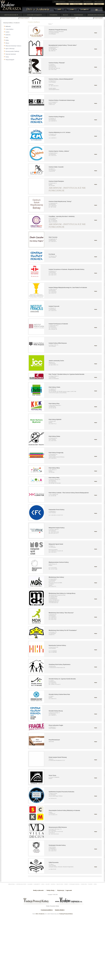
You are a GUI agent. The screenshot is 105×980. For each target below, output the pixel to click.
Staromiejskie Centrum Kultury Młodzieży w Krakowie (64, 810)
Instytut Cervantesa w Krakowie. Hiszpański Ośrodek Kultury (67, 269)
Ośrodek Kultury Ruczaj (56, 711)
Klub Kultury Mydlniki (55, 419)
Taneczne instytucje (11, 54)
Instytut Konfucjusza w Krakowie (58, 324)
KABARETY (37, 884)
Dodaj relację (76, 4)
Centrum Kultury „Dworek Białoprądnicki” (61, 79)
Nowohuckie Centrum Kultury (57, 645)
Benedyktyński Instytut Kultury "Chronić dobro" (63, 45)
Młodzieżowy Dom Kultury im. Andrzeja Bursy (62, 593)
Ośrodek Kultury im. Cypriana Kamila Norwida (62, 679)
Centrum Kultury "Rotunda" (57, 63)
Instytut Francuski (54, 306)
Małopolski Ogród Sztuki (56, 544)
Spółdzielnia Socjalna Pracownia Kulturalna (62, 792)
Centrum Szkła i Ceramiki (56, 167)
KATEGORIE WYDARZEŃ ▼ (34, 15)
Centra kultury (10, 29)
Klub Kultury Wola (54, 478)
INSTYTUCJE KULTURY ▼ (11, 15)
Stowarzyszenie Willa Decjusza (58, 827)
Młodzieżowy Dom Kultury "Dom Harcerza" (61, 613)
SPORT (66, 884)
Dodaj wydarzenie (63, 4)
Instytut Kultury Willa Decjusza (58, 343)
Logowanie (99, 4)
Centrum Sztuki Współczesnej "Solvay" (60, 201)
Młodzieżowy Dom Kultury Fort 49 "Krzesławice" (63, 630)
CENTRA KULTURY (21, 884)
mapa (96, 33)
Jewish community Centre (56, 361)
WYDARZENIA (53, 15)
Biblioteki (8, 26)
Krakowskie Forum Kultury (57, 510)
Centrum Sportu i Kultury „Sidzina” (59, 151)
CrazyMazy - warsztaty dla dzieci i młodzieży (62, 216)
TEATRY (90, 884)
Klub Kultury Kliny (54, 404)
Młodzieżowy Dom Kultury (56, 577)
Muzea (7, 43)
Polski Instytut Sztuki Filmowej (58, 757)
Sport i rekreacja (10, 49)
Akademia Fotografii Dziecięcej (58, 30)
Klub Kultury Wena (54, 468)
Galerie (7, 32)
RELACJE (65, 15)
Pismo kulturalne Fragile (56, 725)
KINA (43, 884)
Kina (7, 37)
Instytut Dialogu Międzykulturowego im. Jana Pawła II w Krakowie (68, 288)
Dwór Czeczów (53, 237)
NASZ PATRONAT (78, 15)
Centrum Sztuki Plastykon (56, 181)
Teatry (7, 57)
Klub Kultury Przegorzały (56, 453)
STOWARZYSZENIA (74, 884)
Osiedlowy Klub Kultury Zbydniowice (60, 664)
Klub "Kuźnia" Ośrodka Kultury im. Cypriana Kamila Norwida (67, 374)
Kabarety (8, 35)
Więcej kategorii (10, 60)
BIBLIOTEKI (12, 884)
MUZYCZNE (60, 884)
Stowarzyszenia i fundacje (12, 51)
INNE (95, 884)
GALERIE (30, 884)
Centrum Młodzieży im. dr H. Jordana (60, 132)
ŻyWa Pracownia (54, 863)
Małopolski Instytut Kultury (57, 528)
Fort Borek (52, 254)
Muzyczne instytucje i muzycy (13, 46)
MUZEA (53, 884)
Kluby (7, 40)
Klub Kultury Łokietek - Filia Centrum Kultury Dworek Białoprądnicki (69, 493)
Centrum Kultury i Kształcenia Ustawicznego (62, 100)
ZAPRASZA (60, 2)
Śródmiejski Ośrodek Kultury (57, 845)
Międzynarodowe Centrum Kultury (59, 562)
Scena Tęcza (52, 775)
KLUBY (48, 884)
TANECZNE (84, 884)
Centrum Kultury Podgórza (57, 117)
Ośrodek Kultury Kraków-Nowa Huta (59, 694)
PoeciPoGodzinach (54, 740)
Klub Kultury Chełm (54, 387)
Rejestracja (89, 4)
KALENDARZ (99, 10)
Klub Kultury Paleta (54, 436)
